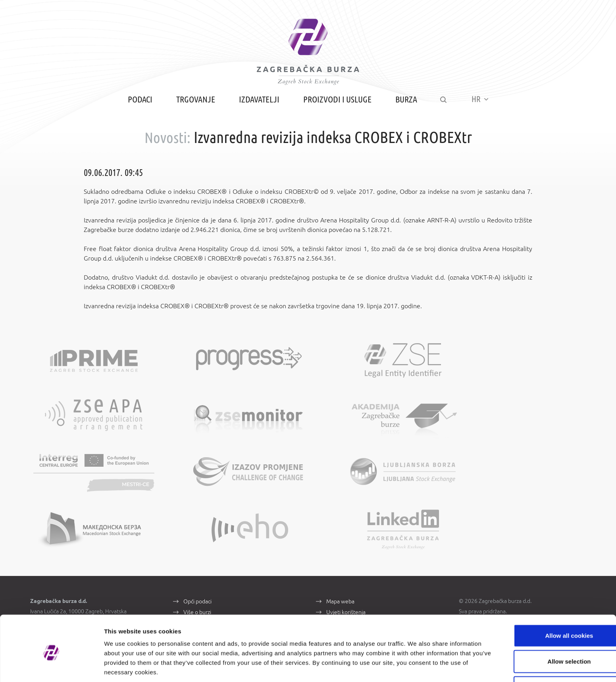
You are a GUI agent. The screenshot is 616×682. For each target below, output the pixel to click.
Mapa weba (340, 551)
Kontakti (193, 573)
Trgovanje (194, 104)
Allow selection (550, 630)
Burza (405, 104)
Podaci (139, 104)
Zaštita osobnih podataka (357, 573)
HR (481, 104)
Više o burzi (197, 562)
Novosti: (167, 142)
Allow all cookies (550, 604)
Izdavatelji (258, 104)
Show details (417, 666)
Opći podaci (197, 551)
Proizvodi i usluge (336, 104)
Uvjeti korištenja (346, 562)
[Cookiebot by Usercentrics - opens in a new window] (51, 667)
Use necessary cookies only (550, 656)
